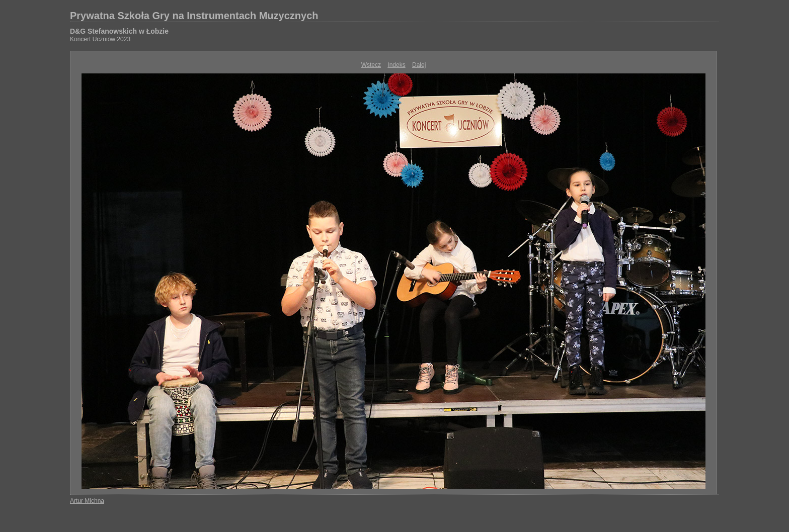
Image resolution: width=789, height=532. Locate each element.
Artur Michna (87, 501)
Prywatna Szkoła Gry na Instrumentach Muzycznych (194, 16)
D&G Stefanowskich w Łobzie (119, 31)
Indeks (396, 65)
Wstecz (371, 65)
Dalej (419, 65)
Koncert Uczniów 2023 (100, 39)
